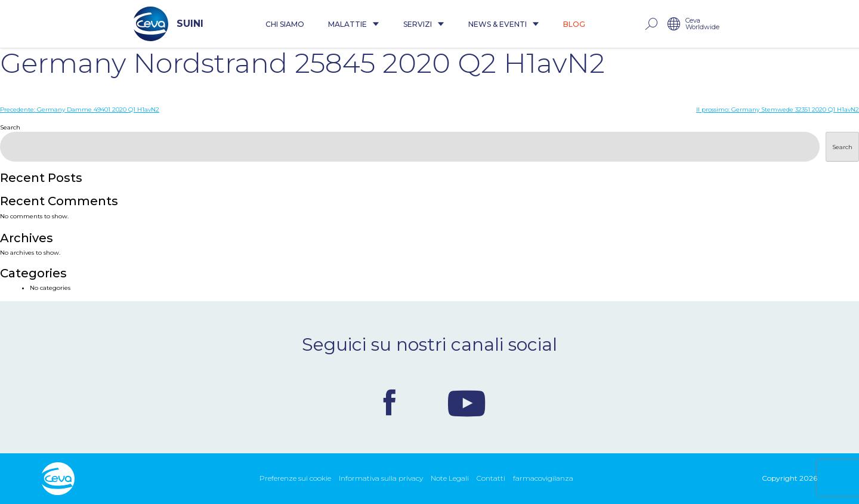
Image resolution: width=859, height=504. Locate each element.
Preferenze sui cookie (295, 478)
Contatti (491, 478)
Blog (574, 24)
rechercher (651, 24)
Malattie (354, 24)
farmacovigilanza (543, 478)
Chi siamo (285, 24)
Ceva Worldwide (702, 24)
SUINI (169, 24)
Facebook (390, 403)
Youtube (466, 403)
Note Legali (450, 478)
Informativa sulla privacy (381, 478)
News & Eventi (504, 24)
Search (10, 127)
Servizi (424, 24)
